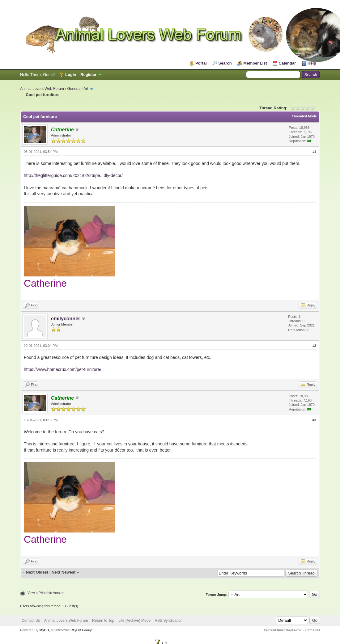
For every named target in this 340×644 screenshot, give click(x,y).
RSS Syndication (168, 621)
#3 (314, 420)
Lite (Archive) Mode (134, 621)
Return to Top (103, 621)
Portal (201, 63)
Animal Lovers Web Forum (42, 89)
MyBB (44, 630)
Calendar (287, 63)
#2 (314, 346)
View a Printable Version (46, 593)
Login (71, 75)
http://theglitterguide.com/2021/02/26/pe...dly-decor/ (73, 175)
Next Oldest (37, 572)
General (74, 89)
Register (88, 75)
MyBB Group (82, 630)
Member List (255, 63)
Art (86, 89)
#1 (314, 152)
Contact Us (31, 621)
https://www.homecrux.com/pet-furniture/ (63, 369)
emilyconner (66, 319)
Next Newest (64, 572)
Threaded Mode (304, 116)
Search (225, 63)
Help (312, 63)
